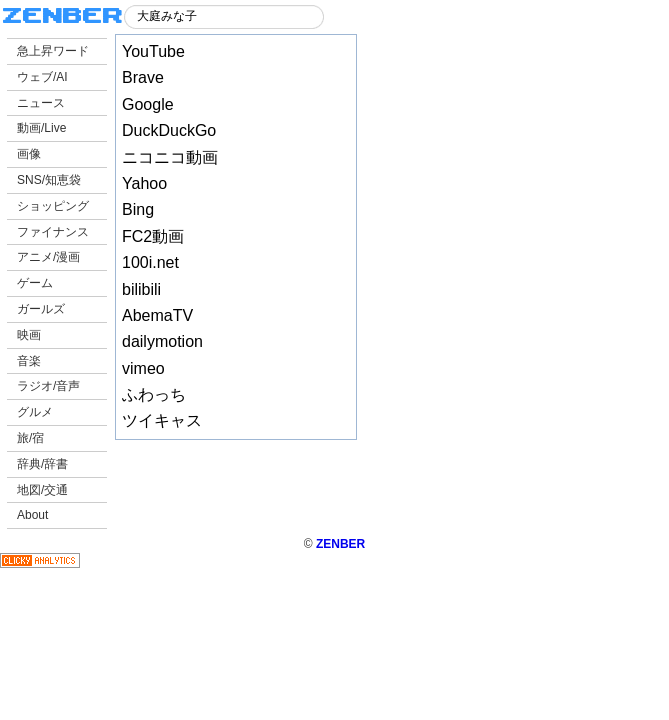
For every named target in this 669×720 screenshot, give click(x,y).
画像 (29, 154)
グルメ (35, 412)
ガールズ (41, 309)
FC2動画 (153, 236)
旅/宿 (30, 438)
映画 (29, 335)
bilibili (141, 289)
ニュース (41, 103)
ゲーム (35, 283)
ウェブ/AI (42, 77)
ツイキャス (162, 420)
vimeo (143, 368)
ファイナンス (53, 232)
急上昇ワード (53, 51)
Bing (138, 209)
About (32, 515)
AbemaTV (157, 315)
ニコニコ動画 (170, 157)
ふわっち (154, 394)
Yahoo (144, 183)
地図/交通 (42, 490)
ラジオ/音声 (48, 386)
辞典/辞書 (42, 464)
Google (148, 104)
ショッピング (53, 206)
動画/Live (41, 128)
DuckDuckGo (169, 130)
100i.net (150, 262)
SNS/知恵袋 (49, 180)
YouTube (153, 51)
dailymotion (162, 341)
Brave (143, 77)
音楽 (29, 361)
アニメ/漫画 (48, 257)
